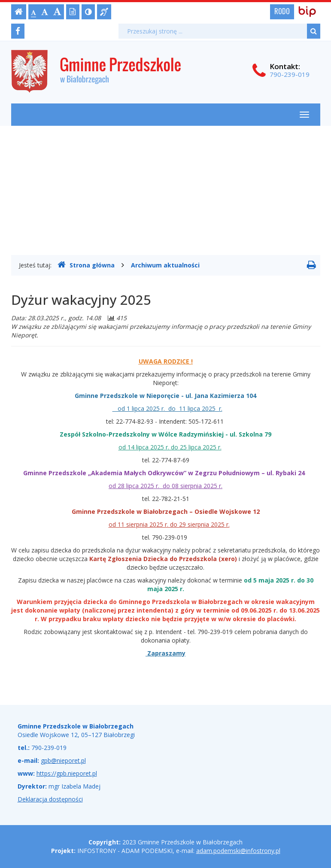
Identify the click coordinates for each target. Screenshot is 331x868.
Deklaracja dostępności (50, 799)
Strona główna (86, 265)
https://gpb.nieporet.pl (67, 773)
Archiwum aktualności (165, 265)
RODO (282, 11)
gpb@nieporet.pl (63, 760)
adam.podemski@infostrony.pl (238, 851)
